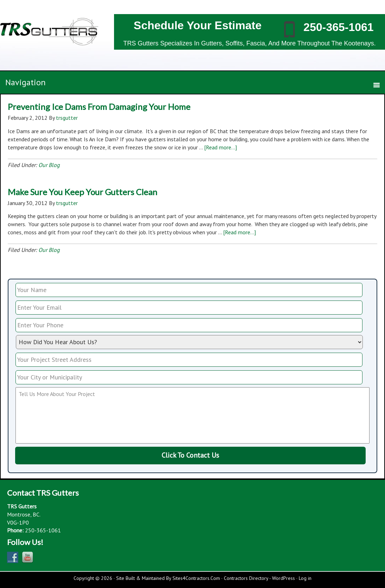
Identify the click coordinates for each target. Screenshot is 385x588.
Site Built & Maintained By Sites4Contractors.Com (168, 578)
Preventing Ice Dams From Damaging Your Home (99, 107)
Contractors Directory (246, 578)
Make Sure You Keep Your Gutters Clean (83, 192)
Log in (305, 578)
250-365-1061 (338, 27)
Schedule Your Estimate (198, 25)
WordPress (283, 578)
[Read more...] (220, 147)
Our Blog (49, 165)
